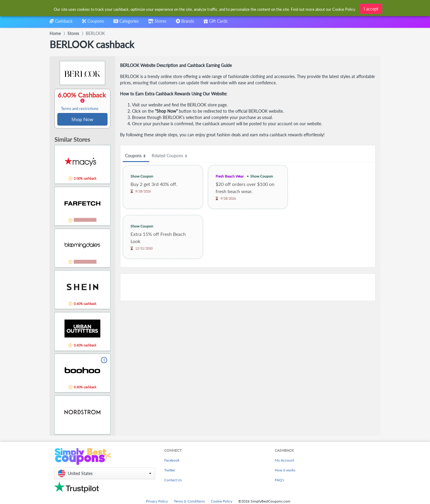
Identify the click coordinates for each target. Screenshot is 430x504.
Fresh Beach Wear (230, 176)
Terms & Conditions (189, 501)
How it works (285, 470)
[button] (105, 473)
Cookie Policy (222, 501)
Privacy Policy (157, 501)
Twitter (170, 470)
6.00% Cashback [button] (82, 101)
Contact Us (173, 480)
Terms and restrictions (80, 109)
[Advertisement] (248, 287)
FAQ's (279, 480)
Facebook (172, 460)
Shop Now (82, 119)
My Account (284, 460)
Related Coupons (170, 156)
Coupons (136, 156)
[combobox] (205, 9)
